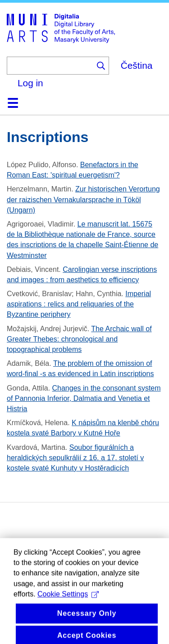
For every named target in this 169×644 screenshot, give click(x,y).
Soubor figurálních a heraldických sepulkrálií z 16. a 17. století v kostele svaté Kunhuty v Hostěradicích (75, 458)
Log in (30, 83)
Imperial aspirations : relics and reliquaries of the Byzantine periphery (79, 304)
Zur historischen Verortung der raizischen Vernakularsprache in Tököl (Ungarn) (83, 199)
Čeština (137, 65)
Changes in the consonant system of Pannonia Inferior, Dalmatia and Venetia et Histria (84, 398)
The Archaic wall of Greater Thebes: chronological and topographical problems (79, 339)
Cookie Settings (68, 603)
